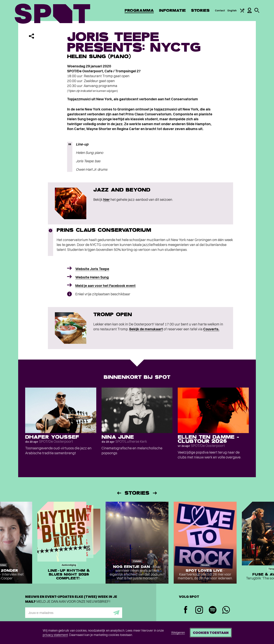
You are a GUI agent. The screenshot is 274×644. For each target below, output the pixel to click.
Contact (220, 11)
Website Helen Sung (92, 277)
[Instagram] (199, 610)
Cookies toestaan (211, 633)
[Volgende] (155, 493)
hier (107, 199)
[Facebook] (186, 610)
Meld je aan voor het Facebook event (105, 286)
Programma (139, 10)
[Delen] (31, 36)
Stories (200, 10)
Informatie (172, 10)
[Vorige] (119, 493)
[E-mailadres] (74, 613)
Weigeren (178, 633)
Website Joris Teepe (92, 269)
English (232, 11)
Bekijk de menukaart (146, 329)
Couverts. (211, 329)
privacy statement (55, 635)
